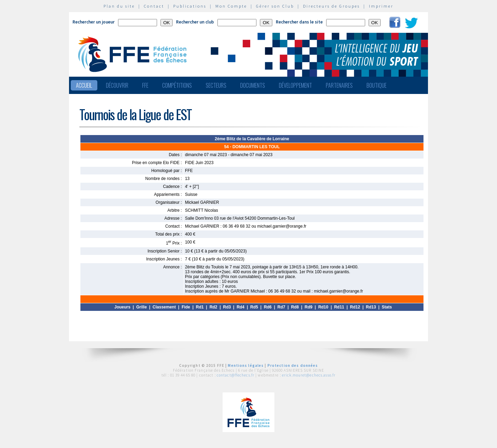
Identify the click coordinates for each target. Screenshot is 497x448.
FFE (145, 85)
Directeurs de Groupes (332, 6)
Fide (186, 307)
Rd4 (241, 307)
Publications (190, 6)
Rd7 (281, 307)
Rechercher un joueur (94, 22)
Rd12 (355, 307)
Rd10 (323, 307)
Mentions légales (246, 365)
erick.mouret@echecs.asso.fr (309, 375)
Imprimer (381, 6)
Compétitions (177, 85)
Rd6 (268, 307)
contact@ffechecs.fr (236, 375)
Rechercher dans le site (299, 22)
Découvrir (117, 85)
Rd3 (227, 307)
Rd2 (213, 307)
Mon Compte (231, 6)
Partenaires (339, 85)
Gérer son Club (275, 6)
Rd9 (309, 307)
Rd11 (339, 307)
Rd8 (295, 307)
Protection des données (293, 365)
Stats (387, 307)
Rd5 (254, 307)
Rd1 (200, 307)
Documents (253, 85)
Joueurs (122, 307)
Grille (142, 307)
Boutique (377, 85)
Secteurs (216, 85)
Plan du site (119, 6)
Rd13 (371, 307)
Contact (154, 6)
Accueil (84, 85)
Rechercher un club (195, 22)
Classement (164, 307)
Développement (295, 85)
